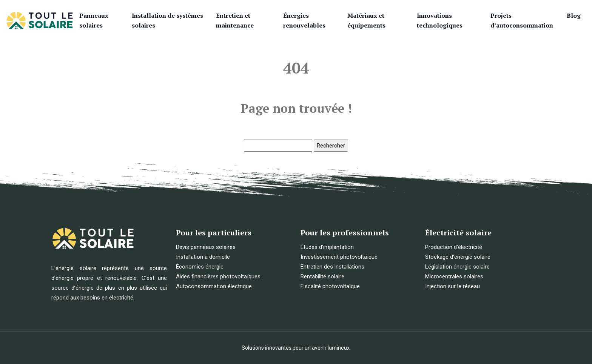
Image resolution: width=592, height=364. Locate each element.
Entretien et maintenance (235, 20)
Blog (574, 15)
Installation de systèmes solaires (167, 20)
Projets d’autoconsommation (522, 20)
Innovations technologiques (440, 20)
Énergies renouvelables (304, 20)
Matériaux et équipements (366, 20)
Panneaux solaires (94, 20)
